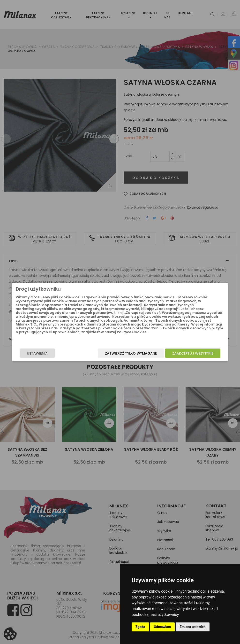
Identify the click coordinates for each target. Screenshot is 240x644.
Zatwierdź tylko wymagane (119, 353)
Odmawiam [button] (162, 627)
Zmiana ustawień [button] (192, 627)
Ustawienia (49, 353)
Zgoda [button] (140, 627)
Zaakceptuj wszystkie (181, 353)
